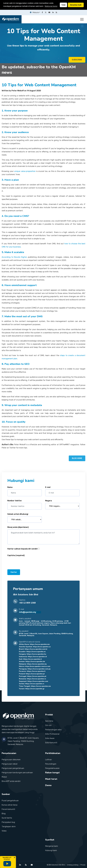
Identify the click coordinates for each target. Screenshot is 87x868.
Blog (4, 814)
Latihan (48, 760)
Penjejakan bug (8, 822)
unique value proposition (25, 171)
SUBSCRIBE (77, 60)
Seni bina (49, 721)
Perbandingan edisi (53, 730)
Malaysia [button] (34, 12)
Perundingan (51, 764)
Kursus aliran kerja (10, 805)
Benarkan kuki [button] (76, 5)
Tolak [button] (63, 5)
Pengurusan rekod (10, 764)
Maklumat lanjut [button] (51, 6)
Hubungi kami (51, 850)
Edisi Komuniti (51, 743)
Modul (4, 777)
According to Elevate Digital (14, 257)
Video (4, 831)
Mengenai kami (52, 846)
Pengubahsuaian (52, 768)
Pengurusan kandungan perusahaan (17, 773)
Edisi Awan (50, 738)
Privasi (83, 865)
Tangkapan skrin (9, 827)
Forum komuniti (8, 809)
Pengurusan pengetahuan (13, 768)
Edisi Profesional (52, 734)
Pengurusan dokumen (11, 760)
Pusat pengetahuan (10, 801)
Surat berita (7, 818)
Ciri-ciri (48, 725)
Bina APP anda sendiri (11, 781)
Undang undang (73, 865)
